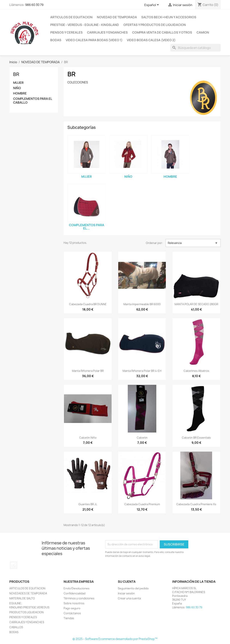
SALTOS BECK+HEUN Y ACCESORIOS (169, 17)
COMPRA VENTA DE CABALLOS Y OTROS (162, 32)
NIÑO (17, 88)
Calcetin (142, 438)
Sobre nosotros (74, 603)
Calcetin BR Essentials (196, 438)
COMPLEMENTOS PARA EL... (87, 227)
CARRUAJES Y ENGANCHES (27, 622)
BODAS (56, 40)
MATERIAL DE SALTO (22, 598)
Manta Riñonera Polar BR (88, 371)
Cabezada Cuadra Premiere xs (196, 504)
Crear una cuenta (129, 598)
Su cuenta (127, 582)
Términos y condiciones (79, 598)
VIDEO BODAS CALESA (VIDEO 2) (151, 40)
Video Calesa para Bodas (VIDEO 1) (94, 40)
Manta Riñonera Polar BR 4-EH (142, 371)
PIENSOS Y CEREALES (66, 32)
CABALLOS (16, 627)
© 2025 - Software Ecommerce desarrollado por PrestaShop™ (115, 639)
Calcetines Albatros (196, 371)
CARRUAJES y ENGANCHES (107, 32)
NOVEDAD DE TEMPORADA (117, 17)
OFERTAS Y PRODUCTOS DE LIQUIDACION (155, 25)
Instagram (14, 565)
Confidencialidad (75, 593)
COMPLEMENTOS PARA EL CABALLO (33, 101)
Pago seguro (72, 608)
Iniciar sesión (126, 593)
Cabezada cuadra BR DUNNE (88, 304)
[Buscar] (196, 48)
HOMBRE (20, 93)
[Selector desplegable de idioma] (152, 5)
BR (16, 74)
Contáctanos (72, 613)
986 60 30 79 (34, 5)
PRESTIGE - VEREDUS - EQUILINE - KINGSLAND (85, 25)
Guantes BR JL (88, 504)
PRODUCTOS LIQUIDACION (26, 612)
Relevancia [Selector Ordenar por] (193, 243)
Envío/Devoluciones (77, 588)
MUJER (18, 83)
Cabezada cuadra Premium (142, 504)
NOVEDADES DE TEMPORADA (28, 593)
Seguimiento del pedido (133, 588)
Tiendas (69, 618)
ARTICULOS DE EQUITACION (71, 17)
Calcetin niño (88, 438)
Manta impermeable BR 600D (142, 304)
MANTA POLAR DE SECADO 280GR (196, 304)
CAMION (203, 32)
